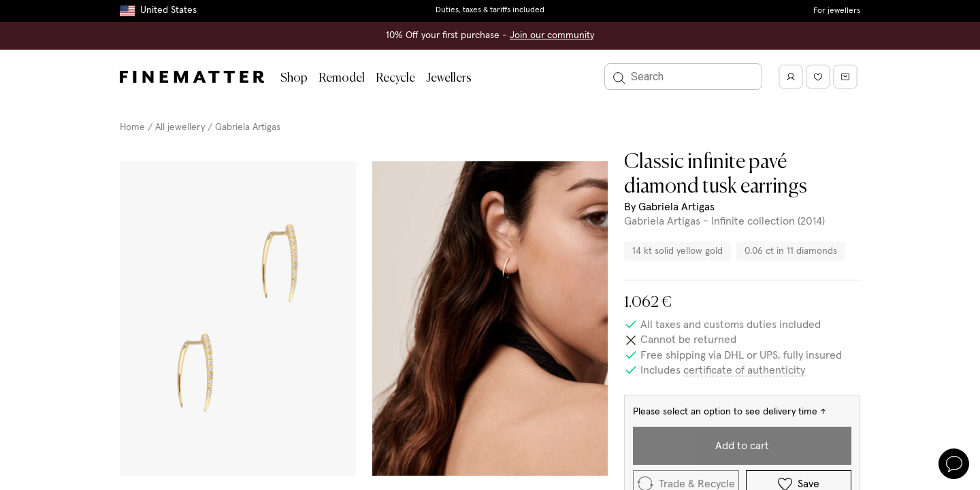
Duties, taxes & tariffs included (490, 10)
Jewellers (449, 78)
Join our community (552, 35)
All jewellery (180, 127)
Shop (294, 78)
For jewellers (837, 11)
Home (132, 127)
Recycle (395, 78)
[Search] (683, 77)
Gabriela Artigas (248, 127)
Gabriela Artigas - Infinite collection (709, 221)
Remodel (342, 78)
